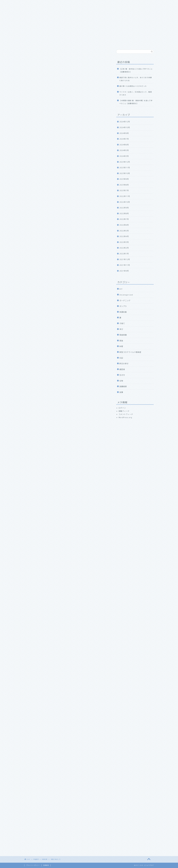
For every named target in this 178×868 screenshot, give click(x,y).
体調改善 (28, 53)
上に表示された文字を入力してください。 (42, 819)
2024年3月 (124, 156)
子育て (122, 323)
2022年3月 (124, 242)
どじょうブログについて (47, 3)
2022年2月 (124, 248)
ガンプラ (123, 306)
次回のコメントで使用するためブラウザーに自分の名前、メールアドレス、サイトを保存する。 (66, 810)
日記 (121, 358)
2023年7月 (124, 191)
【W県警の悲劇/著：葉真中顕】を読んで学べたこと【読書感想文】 (136, 102)
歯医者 (122, 369)
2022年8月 (124, 214)
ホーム (30, 3)
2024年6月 (124, 145)
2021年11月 (125, 265)
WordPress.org (125, 417)
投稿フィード (124, 411)
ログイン (122, 408)
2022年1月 (124, 254)
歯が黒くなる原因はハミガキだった (133, 86)
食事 (121, 392)
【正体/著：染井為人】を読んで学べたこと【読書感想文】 (136, 70)
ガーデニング (125, 301)
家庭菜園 (123, 335)
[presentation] (39, 835)
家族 (64, 3)
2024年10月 (125, 127)
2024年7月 (124, 139)
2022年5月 (124, 231)
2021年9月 (124, 271)
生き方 (122, 375)
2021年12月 (125, 259)
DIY (121, 289)
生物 (121, 381)
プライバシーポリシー (33, 865)
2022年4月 (124, 236)
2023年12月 (125, 162)
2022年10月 (125, 202)
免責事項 (46, 865)
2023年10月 (125, 173)
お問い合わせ (100, 3)
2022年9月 (124, 208)
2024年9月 (124, 133)
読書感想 (123, 387)
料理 (121, 346)
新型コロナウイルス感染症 (130, 352)
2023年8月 (124, 185)
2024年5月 (124, 150)
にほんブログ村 (31, 613)
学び (121, 329)
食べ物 (74, 3)
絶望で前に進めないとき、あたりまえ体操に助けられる (136, 79)
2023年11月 (125, 168)
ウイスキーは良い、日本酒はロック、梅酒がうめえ (136, 93)
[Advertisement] (67, 134)
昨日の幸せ (124, 364)
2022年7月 (124, 219)
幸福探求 (86, 3)
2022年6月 (124, 225)
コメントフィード (126, 414)
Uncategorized (126, 295)
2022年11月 (125, 196)
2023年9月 (124, 179)
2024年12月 (125, 122)
